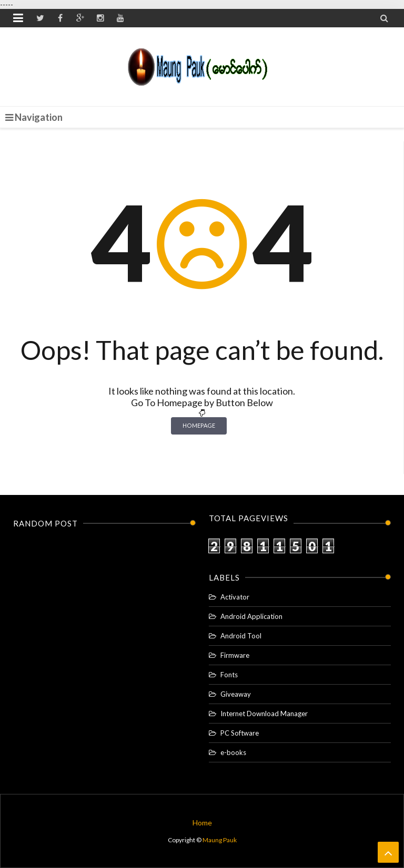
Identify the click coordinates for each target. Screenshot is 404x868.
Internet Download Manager (264, 714)
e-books (233, 752)
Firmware (235, 655)
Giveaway (236, 694)
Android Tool (241, 636)
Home (202, 823)
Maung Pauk (220, 840)
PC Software (240, 733)
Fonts (229, 675)
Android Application (251, 616)
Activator (235, 597)
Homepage (199, 425)
